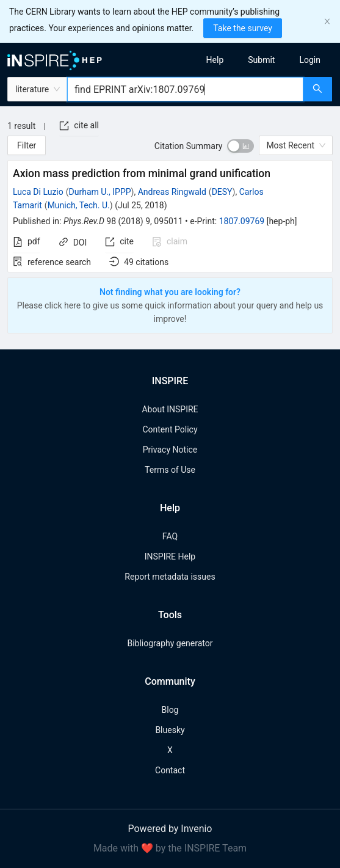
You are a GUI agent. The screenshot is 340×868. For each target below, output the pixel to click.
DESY (222, 192)
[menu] (259, 60)
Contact (170, 770)
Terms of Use (170, 470)
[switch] (241, 146)
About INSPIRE (170, 409)
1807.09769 (242, 221)
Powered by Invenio (170, 829)
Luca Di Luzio (38, 192)
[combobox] (185, 89)
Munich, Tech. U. (79, 205)
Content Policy (170, 429)
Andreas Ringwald (172, 192)
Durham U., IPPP (100, 192)
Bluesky (170, 730)
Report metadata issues (170, 577)
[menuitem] (215, 60)
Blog (170, 710)
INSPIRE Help (170, 556)
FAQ (170, 536)
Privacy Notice (170, 450)
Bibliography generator (170, 643)
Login (310, 60)
